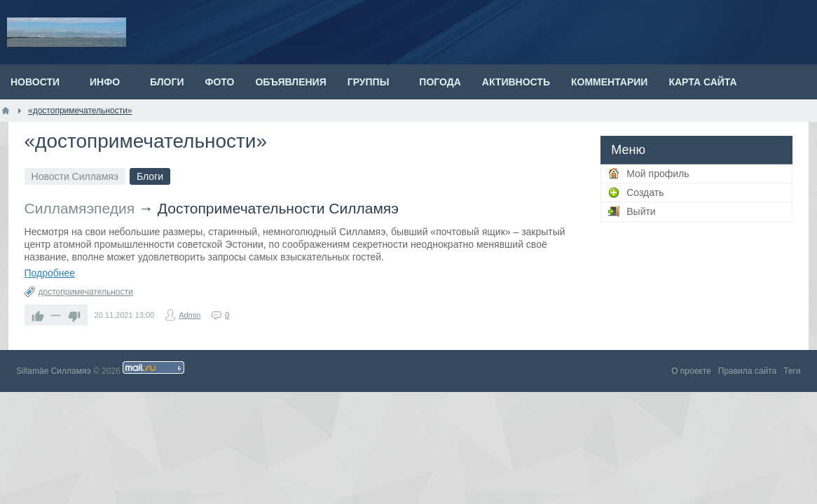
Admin (190, 315)
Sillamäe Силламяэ (53, 371)
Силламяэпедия (80, 208)
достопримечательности (86, 292)
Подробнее (50, 273)
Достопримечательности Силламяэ (278, 208)
